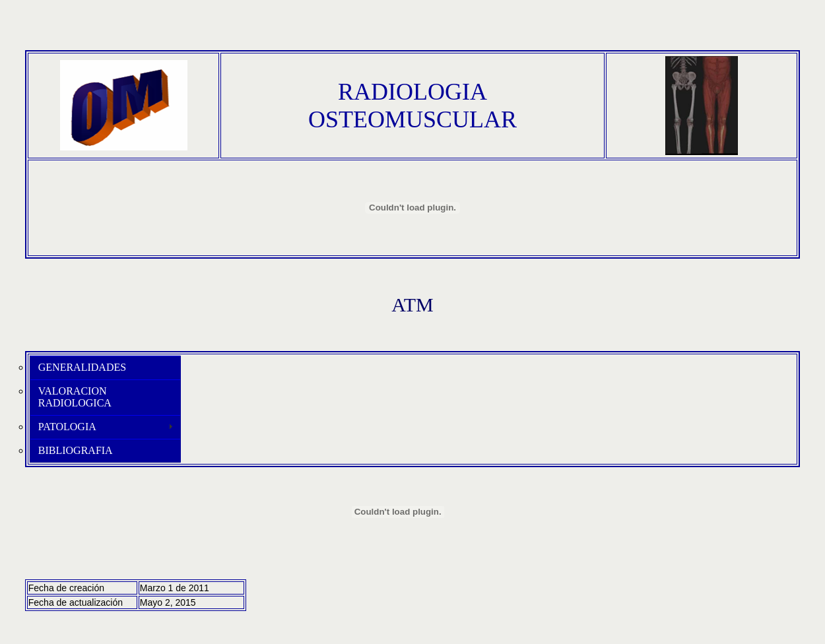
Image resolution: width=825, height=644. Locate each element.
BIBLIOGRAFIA (76, 450)
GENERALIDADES (82, 367)
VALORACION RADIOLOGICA (75, 397)
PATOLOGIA (67, 427)
